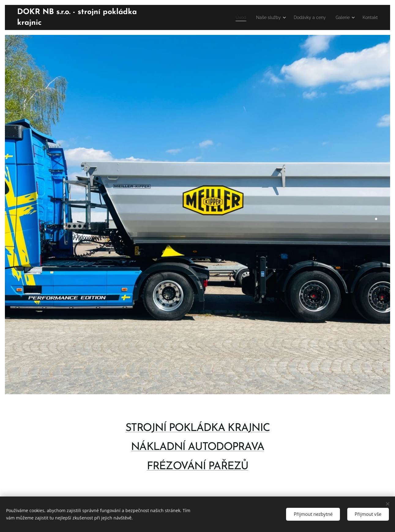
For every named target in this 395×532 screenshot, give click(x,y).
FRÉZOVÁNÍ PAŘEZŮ (198, 466)
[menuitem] (231, 17)
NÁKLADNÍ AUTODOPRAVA (197, 447)
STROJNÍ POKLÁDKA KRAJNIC (197, 428)
